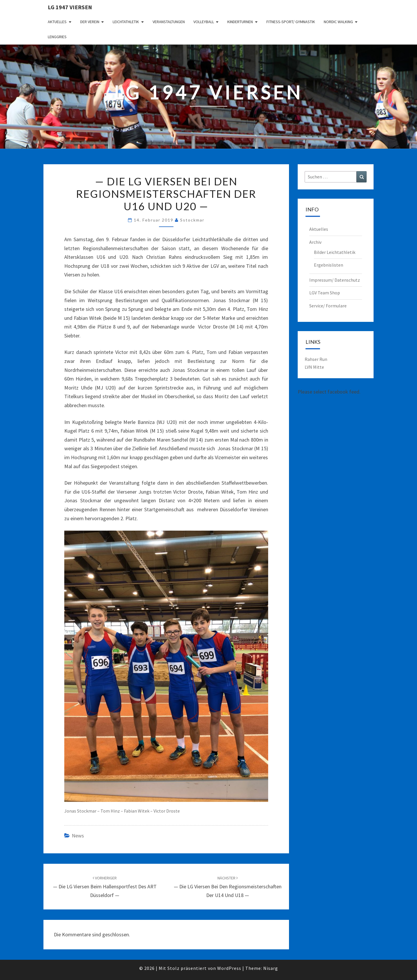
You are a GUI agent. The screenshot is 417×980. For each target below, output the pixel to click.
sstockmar (192, 220)
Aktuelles (57, 22)
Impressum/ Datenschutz (335, 280)
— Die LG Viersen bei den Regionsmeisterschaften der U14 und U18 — (228, 887)
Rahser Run (316, 359)
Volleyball (204, 22)
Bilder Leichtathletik (335, 252)
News (78, 836)
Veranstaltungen (169, 22)
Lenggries (57, 37)
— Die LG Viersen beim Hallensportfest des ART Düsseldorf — (105, 887)
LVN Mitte (314, 367)
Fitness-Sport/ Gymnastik (291, 22)
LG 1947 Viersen (70, 7)
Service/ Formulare (328, 306)
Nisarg (271, 968)
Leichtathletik (126, 22)
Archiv (315, 242)
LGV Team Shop (325, 293)
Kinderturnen (240, 22)
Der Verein (90, 22)
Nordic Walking (338, 22)
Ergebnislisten (329, 265)
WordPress (229, 968)
